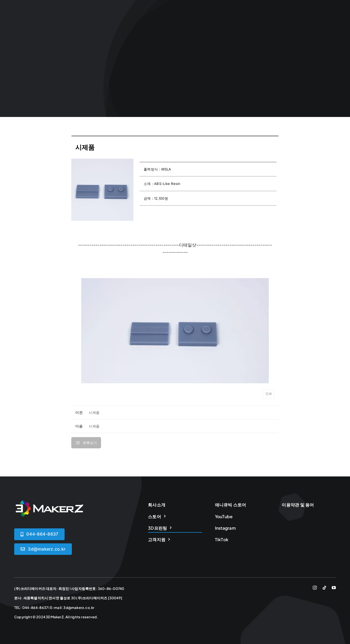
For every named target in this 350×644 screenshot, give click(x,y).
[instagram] (315, 588)
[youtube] (334, 588)
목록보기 (90, 443)
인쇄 (269, 394)
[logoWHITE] (49, 503)
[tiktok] (324, 588)
